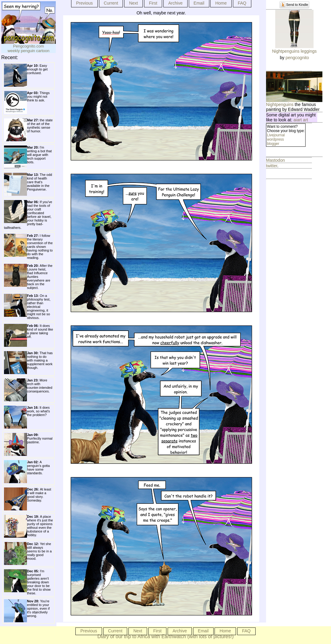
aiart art (301, 120)
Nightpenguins (280, 104)
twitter (272, 166)
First (153, 3)
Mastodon (275, 160)
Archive (175, 3)
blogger (273, 144)
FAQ (242, 3)
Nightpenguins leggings (295, 51)
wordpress (275, 139)
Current (111, 3)
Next (133, 3)
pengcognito (297, 58)
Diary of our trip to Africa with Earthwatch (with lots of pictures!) (166, 636)
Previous (84, 3)
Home (221, 3)
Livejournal (276, 135)
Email (199, 3)
